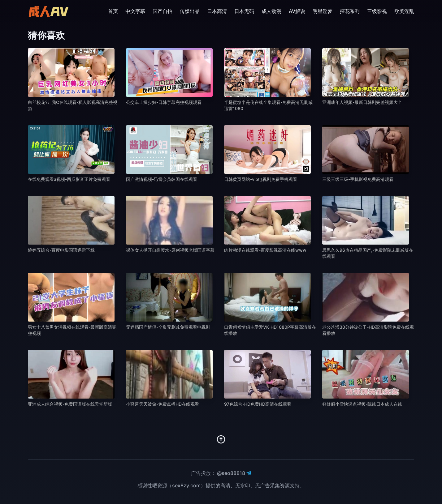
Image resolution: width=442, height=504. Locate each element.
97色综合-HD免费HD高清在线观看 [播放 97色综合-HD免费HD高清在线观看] (258, 404)
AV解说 (297, 11)
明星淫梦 (323, 11)
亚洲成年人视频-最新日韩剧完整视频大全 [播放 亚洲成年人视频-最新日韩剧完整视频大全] (362, 102)
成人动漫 (271, 11)
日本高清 (217, 11)
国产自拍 (162, 11)
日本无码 (244, 11)
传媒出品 (190, 11)
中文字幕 (135, 11)
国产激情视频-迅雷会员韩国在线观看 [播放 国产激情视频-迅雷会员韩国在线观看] (162, 179)
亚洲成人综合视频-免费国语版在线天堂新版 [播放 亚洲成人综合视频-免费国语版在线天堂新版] (70, 404)
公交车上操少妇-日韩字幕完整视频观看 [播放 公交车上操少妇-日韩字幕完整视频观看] (164, 102)
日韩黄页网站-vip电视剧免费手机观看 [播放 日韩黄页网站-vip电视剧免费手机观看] (261, 179)
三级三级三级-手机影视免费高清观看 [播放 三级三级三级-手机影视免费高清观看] (358, 179)
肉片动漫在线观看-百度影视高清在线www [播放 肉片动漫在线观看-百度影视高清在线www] (265, 250)
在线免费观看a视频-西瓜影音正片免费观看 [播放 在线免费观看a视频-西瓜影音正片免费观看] (69, 179)
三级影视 (377, 11)
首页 (113, 11)
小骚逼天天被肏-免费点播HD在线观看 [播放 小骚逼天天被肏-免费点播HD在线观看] (162, 404)
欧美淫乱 (404, 11)
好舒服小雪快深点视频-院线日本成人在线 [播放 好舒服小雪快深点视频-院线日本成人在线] (362, 404)
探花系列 (350, 11)
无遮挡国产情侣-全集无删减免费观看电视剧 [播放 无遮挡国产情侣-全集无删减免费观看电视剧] (168, 327)
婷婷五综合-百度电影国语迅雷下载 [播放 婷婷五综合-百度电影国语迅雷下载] (61, 250)
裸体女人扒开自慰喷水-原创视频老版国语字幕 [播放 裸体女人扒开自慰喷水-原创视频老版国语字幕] (170, 250)
